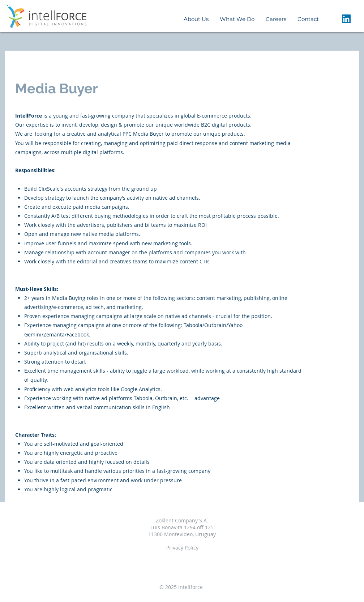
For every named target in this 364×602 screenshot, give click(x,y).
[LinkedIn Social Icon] (346, 19)
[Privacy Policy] (182, 548)
